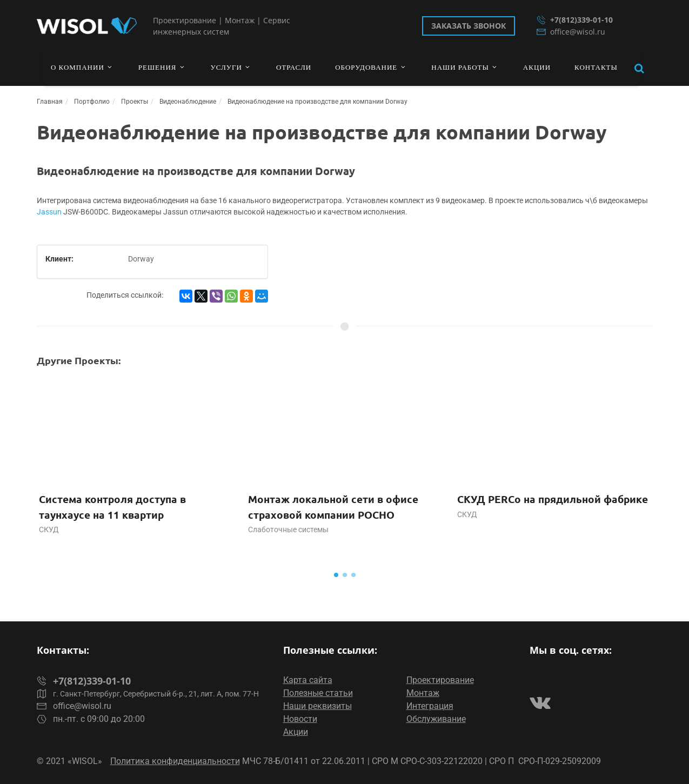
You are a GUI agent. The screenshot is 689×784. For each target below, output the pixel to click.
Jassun (49, 212)
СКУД (49, 530)
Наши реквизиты (317, 706)
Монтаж (423, 693)
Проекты (135, 102)
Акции (296, 732)
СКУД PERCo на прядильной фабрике (553, 499)
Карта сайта (308, 680)
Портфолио (92, 102)
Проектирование (440, 680)
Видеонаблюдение (188, 102)
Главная (50, 102)
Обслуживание (436, 719)
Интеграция (430, 706)
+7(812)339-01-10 (575, 20)
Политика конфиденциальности (175, 761)
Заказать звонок (469, 26)
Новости (300, 719)
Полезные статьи (318, 693)
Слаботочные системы (288, 530)
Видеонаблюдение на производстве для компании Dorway (317, 102)
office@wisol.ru (571, 32)
